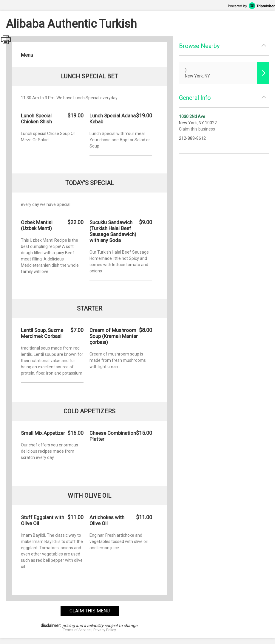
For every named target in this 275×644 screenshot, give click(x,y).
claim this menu (90, 611)
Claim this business (197, 129)
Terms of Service (77, 630)
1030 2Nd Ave (192, 117)
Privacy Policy (105, 630)
